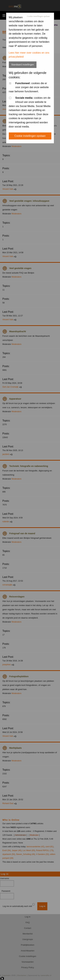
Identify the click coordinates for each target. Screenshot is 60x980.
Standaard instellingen (23, 65)
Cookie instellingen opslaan (38, 16)
